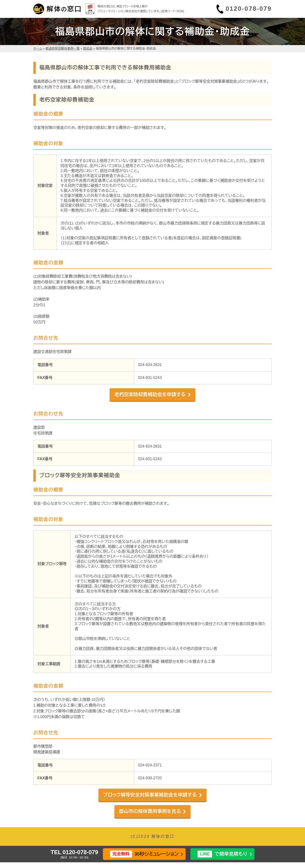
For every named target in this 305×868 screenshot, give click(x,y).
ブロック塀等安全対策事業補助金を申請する (150, 795)
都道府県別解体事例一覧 (63, 49)
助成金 (88, 49)
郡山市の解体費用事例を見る (150, 811)
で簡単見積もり (222, 854)
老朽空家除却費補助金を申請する (150, 394)
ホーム (38, 49)
